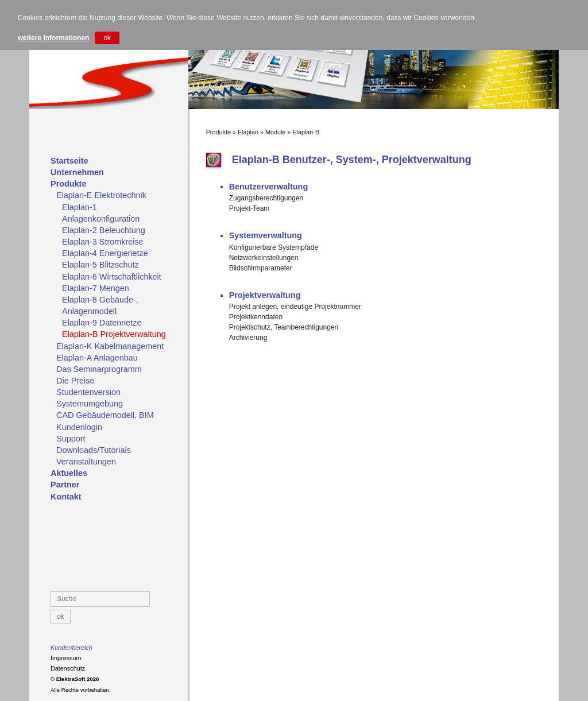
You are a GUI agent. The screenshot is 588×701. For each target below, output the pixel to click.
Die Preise (75, 381)
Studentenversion (88, 392)
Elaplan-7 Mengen (96, 288)
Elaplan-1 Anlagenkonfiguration (101, 213)
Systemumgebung (90, 404)
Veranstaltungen (86, 462)
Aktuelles (69, 473)
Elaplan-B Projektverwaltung (114, 334)
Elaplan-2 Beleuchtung (104, 230)
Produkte (68, 184)
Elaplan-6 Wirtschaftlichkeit (112, 277)
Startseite (69, 161)
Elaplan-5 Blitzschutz (100, 265)
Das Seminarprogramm (99, 369)
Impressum (66, 658)
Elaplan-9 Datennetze (102, 323)
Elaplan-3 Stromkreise (103, 242)
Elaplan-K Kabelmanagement (110, 346)
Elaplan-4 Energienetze (105, 253)
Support (71, 439)
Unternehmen (77, 172)
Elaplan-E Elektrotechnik (101, 195)
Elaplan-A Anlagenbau (97, 358)
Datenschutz (68, 668)
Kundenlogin (79, 427)
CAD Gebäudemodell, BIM (105, 415)
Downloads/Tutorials (94, 450)
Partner (65, 485)
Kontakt (66, 497)
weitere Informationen (54, 38)
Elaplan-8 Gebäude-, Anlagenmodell (100, 305)
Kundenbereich (71, 648)
